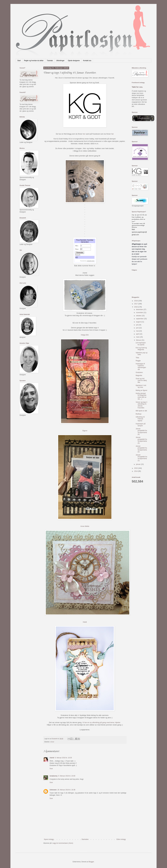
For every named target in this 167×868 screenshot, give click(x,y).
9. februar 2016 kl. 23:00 (67, 776)
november (140, 313)
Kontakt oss (87, 61)
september (140, 319)
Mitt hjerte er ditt (141, 411)
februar (139, 340)
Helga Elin (85, 335)
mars (138, 337)
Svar (51, 769)
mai (138, 331)
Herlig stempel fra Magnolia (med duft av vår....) (141, 396)
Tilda (137, 358)
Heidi (85, 622)
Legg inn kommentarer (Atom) (63, 843)
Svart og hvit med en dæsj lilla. (141, 380)
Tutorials (50, 61)
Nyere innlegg (49, 839)
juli (137, 325)
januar (138, 464)
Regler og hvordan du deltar (34, 61)
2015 (136, 468)
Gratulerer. (139, 372)
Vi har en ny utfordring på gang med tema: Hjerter (101, 722)
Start (19, 61)
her (84, 134)
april (138, 334)
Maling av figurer (141, 390)
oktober (139, 316)
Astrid (52, 758)
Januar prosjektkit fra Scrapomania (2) (141, 449)
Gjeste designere (74, 61)
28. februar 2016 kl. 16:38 (66, 790)
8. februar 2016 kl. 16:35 (63, 758)
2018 (136, 301)
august (139, 322)
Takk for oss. (137, 87)
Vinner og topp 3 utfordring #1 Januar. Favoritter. (141, 405)
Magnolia (139, 375)
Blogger (91, 862)
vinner (52, 742)
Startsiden (85, 839)
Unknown (53, 790)
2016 (136, 307)
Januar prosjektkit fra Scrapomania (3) (141, 440)
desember (140, 310)
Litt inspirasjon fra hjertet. (141, 344)
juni (138, 328)
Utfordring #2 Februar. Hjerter (140, 419)
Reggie (138, 361)
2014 (136, 471)
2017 (136, 304)
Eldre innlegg (121, 839)
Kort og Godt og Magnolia (141, 349)
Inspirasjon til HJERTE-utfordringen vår (141, 366)
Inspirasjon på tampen (141, 425)
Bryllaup (138, 414)
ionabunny (54, 776)
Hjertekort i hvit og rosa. (141, 386)
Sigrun (85, 431)
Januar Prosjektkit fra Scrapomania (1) (141, 458)
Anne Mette (85, 526)
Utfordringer (60, 61)
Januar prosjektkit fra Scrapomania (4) (141, 432)
